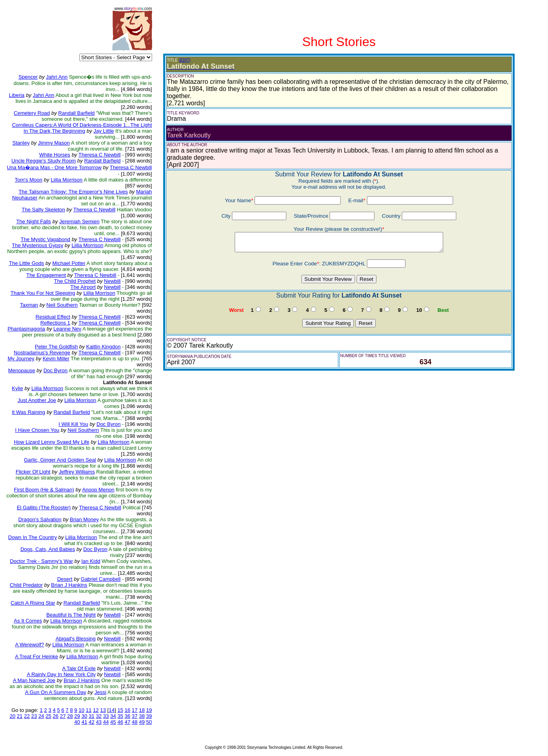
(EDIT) (184, 60)
